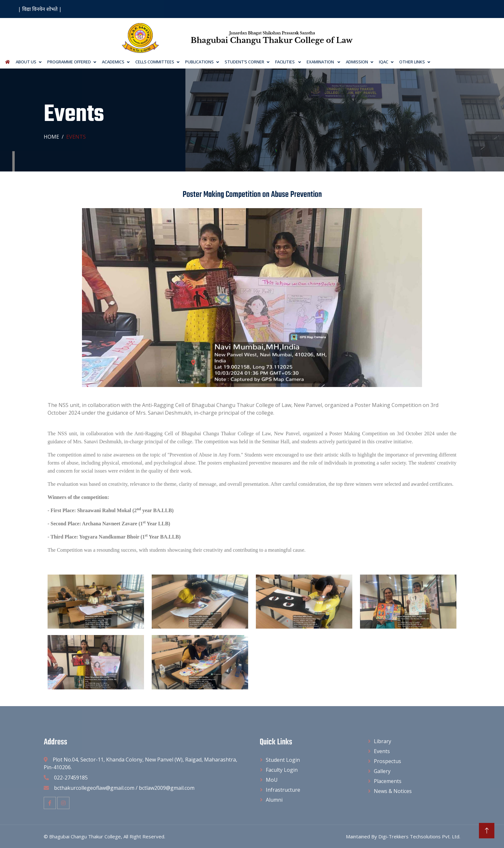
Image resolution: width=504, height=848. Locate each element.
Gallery (382, 771)
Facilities (285, 62)
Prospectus (387, 761)
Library (382, 741)
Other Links (412, 62)
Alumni (274, 800)
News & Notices (393, 791)
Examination (321, 62)
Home (51, 137)
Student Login (283, 760)
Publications (199, 62)
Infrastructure (283, 790)
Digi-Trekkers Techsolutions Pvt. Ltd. (419, 836)
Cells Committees (155, 62)
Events (382, 751)
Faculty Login (282, 770)
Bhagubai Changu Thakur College (85, 836)
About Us (26, 62)
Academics (113, 62)
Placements (388, 781)
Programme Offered (69, 62)
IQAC (384, 62)
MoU (272, 780)
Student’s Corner (244, 62)
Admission (357, 62)
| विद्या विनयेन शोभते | (40, 9)
